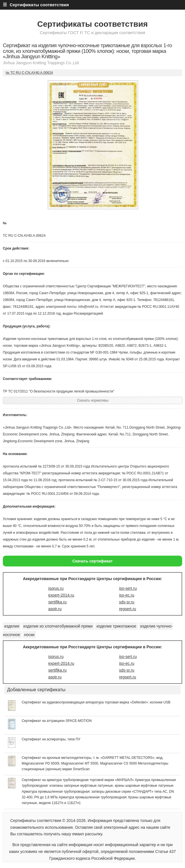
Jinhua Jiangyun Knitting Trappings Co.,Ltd (41, 63)
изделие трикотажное (116, 626)
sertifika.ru (58, 602)
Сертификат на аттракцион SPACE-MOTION (57, 721)
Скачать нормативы (93, 400)
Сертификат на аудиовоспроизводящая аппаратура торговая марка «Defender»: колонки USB (96, 702)
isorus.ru (56, 588)
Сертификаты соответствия (92, 24)
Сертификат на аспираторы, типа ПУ (51, 739)
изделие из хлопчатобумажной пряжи (58, 626)
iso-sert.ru (128, 588)
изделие (12, 626)
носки (29, 635)
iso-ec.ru (127, 595)
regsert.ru (128, 609)
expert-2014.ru (61, 595)
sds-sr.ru (127, 602)
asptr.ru (55, 609)
